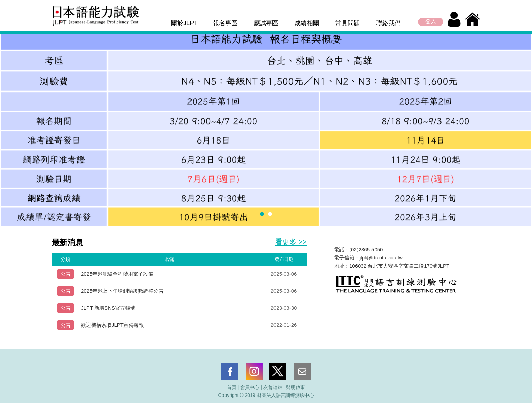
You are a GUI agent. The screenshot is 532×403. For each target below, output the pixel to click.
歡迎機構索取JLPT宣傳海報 (112, 325)
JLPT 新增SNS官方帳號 (108, 308)
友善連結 (273, 387)
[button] (262, 214)
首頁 (232, 387)
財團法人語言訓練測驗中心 (285, 395)
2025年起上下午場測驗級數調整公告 (122, 291)
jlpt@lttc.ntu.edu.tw (381, 258)
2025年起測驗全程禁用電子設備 (117, 274)
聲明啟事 (296, 387)
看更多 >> (291, 242)
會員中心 (250, 387)
